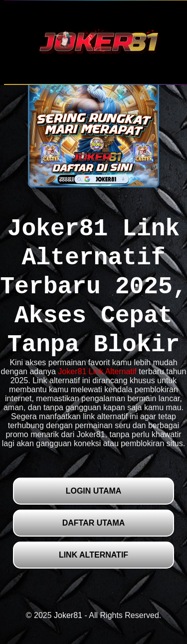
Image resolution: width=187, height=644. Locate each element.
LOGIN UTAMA (94, 491)
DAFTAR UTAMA (94, 523)
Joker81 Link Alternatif (97, 371)
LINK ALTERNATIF (93, 555)
